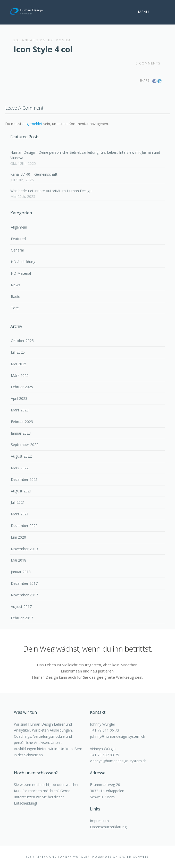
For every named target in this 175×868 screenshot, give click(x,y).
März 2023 (20, 410)
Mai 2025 (19, 364)
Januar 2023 (21, 433)
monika (63, 40)
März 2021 (20, 514)
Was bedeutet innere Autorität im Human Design (51, 191)
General (17, 250)
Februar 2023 (22, 422)
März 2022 (20, 468)
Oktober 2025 (22, 341)
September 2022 (25, 445)
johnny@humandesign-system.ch (118, 736)
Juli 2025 (18, 352)
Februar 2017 (22, 618)
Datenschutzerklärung (108, 827)
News (16, 285)
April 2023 (19, 398)
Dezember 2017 (24, 583)
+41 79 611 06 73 (105, 730)
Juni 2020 (18, 537)
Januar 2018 (21, 572)
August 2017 (21, 607)
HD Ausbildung (23, 262)
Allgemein (19, 227)
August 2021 (21, 491)
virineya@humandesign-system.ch (118, 761)
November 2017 (24, 595)
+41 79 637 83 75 (105, 755)
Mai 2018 (19, 560)
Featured (18, 239)
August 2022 (21, 456)
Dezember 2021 (24, 479)
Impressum (99, 821)
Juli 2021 (18, 502)
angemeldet (32, 124)
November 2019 (24, 549)
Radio (16, 297)
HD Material (21, 273)
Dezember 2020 (24, 526)
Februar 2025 (22, 387)
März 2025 (20, 375)
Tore (15, 308)
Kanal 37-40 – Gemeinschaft (34, 174)
